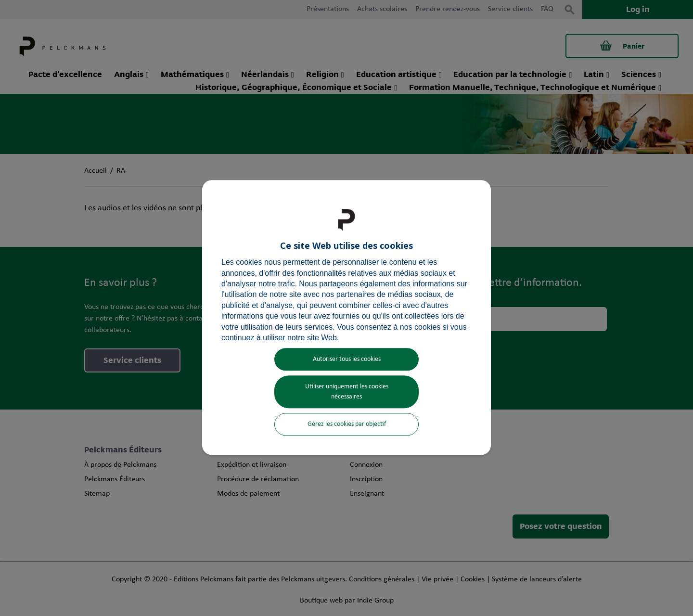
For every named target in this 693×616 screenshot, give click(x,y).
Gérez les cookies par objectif (347, 425)
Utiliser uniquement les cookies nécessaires (347, 392)
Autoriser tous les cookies (347, 360)
